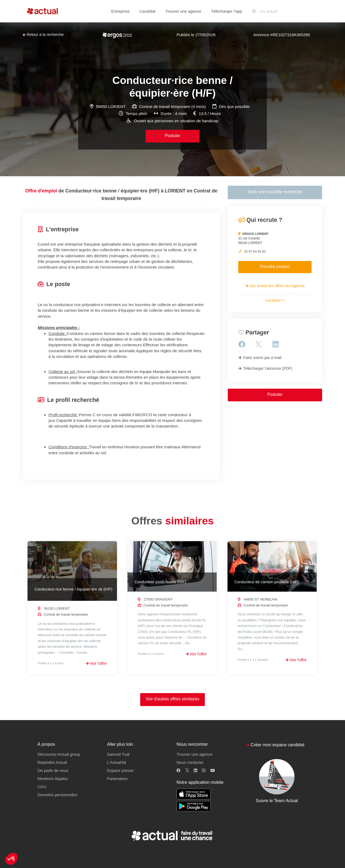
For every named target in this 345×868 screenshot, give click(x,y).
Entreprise (120, 11)
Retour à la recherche (43, 35)
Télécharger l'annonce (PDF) (265, 368)
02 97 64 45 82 (255, 252)
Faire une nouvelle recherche (275, 192)
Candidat (147, 11)
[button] (11, 859)
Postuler (172, 136)
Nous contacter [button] (190, 763)
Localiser (275, 300)
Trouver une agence (183, 11)
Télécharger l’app (227, 11)
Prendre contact (275, 267)
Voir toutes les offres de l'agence (275, 286)
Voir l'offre (96, 663)
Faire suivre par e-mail (260, 358)
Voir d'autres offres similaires (173, 699)
